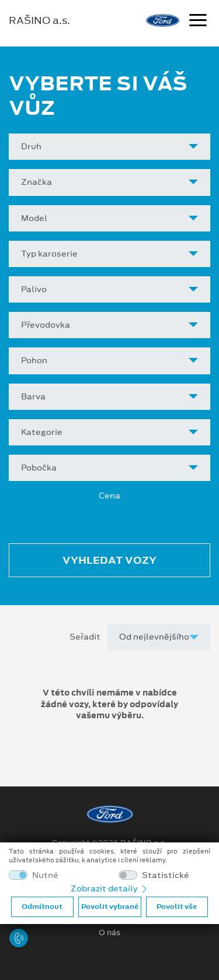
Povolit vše (177, 907)
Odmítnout (42, 907)
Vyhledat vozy (109, 560)
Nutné (45, 875)
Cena (109, 496)
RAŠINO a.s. (39, 20)
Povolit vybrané (110, 907)
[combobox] (109, 147)
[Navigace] (198, 22)
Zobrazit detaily (110, 888)
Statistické (166, 875)
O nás (109, 933)
